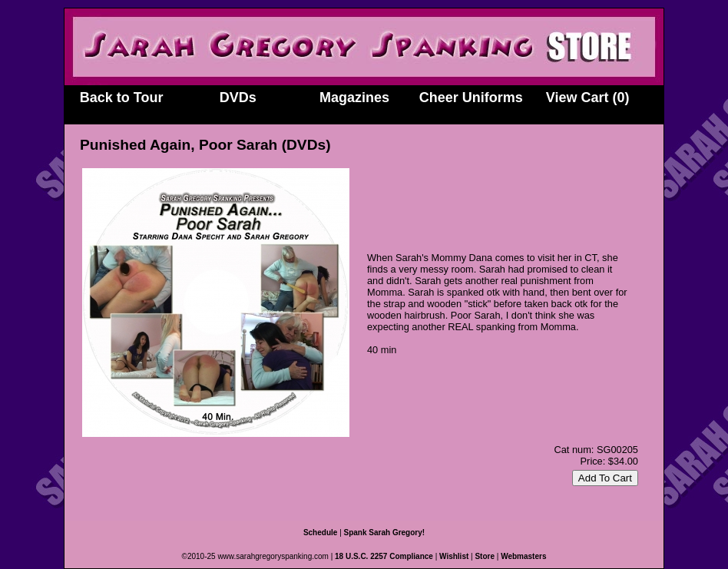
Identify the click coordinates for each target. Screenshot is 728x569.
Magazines (354, 98)
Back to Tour (122, 98)
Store (485, 556)
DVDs (238, 98)
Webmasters (523, 556)
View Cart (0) (588, 98)
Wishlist (454, 556)
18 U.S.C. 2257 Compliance (384, 556)
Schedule (320, 533)
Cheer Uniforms (471, 98)
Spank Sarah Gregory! (385, 533)
